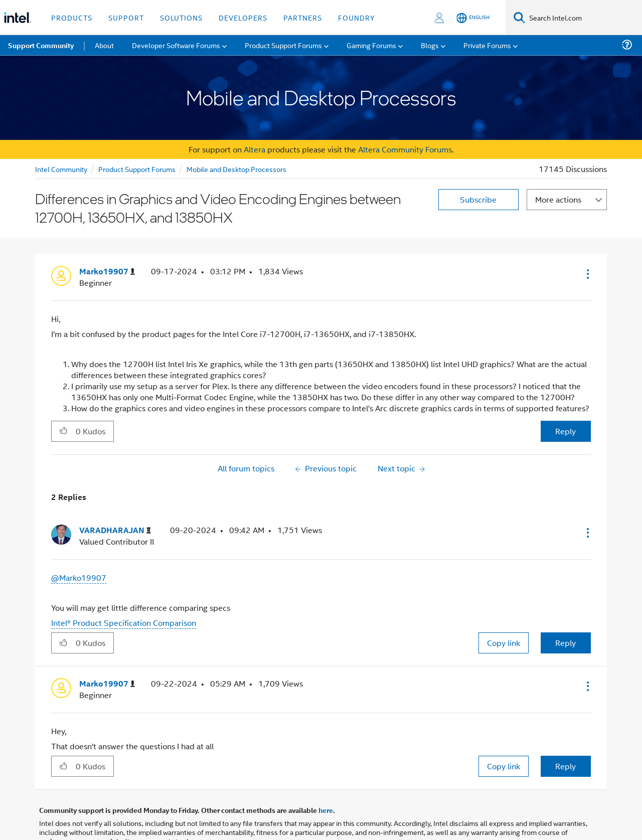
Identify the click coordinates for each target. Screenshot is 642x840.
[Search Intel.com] (584, 18)
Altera (255, 149)
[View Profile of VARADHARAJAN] (115, 530)
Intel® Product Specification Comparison (124, 623)
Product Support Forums (137, 169)
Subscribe (478, 199)
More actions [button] (558, 199)
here (326, 810)
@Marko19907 (79, 577)
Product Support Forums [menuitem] (283, 45)
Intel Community (61, 169)
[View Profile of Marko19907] (107, 272)
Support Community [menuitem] (41, 45)
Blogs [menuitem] (430, 45)
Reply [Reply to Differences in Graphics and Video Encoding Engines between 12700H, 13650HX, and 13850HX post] (566, 431)
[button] (587, 274)
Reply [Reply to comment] (566, 643)
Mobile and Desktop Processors (236, 169)
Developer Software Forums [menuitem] (176, 45)
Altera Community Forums (405, 149)
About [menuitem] (104, 45)
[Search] (519, 17)
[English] (473, 18)
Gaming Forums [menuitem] (371, 45)
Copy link (504, 643)
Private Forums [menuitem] (487, 45)
